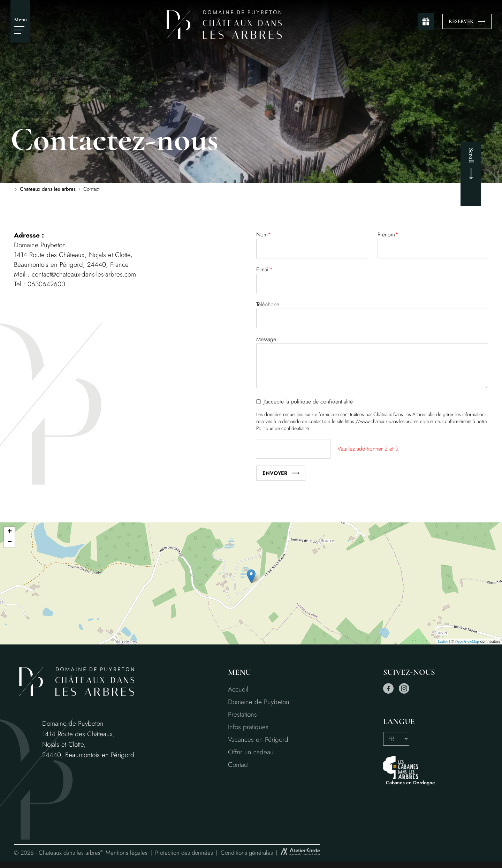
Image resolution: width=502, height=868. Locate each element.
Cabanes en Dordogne (410, 783)
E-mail (264, 269)
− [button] (10, 542)
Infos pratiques (248, 727)
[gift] (426, 21)
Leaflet (443, 641)
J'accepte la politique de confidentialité (308, 402)
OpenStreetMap (467, 641)
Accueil (238, 689)
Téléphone (268, 304)
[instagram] (404, 692)
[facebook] (388, 692)
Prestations (242, 714)
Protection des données (184, 853)
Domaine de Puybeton (259, 702)
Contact (238, 765)
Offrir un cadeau (251, 752)
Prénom (388, 235)
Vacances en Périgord (258, 739)
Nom (264, 235)
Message (266, 339)
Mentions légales (127, 853)
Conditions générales (247, 853)
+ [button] (10, 532)
